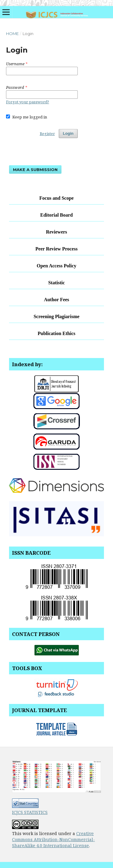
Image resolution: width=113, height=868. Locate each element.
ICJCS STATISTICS (30, 812)
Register (47, 134)
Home (12, 34)
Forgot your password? (28, 102)
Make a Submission (35, 169)
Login (68, 133)
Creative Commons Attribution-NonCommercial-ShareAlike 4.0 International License (53, 839)
